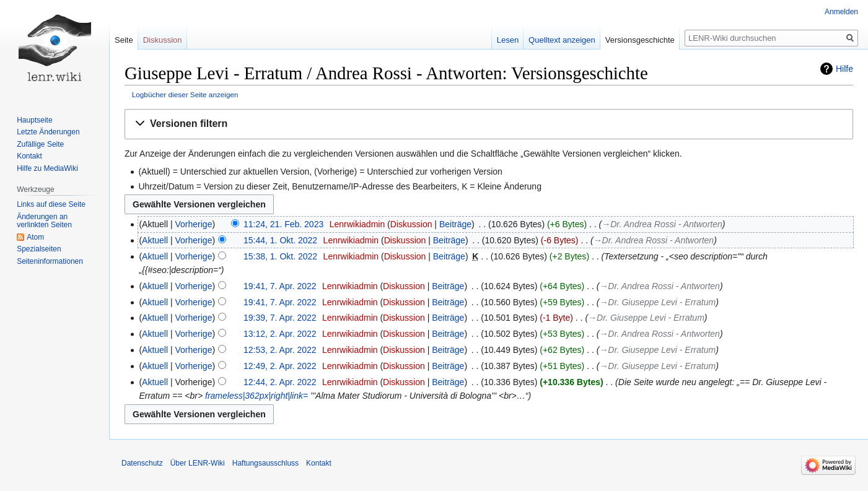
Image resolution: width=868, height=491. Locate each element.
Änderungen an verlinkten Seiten (44, 221)
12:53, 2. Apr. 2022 (280, 350)
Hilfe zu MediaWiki (47, 168)
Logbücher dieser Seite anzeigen (185, 94)
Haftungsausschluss (265, 463)
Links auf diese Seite (51, 204)
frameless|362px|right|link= (256, 396)
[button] (489, 124)
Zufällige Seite (40, 144)
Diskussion (411, 224)
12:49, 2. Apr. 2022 (280, 366)
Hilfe (844, 69)
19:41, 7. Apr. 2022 (280, 286)
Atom (35, 237)
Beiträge (455, 224)
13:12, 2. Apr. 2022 (280, 334)
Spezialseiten (39, 249)
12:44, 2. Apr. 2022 (280, 382)
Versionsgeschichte (640, 40)
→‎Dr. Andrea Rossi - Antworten (662, 224)
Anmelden (841, 12)
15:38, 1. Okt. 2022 (280, 256)
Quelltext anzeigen (562, 40)
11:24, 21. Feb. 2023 (283, 224)
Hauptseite (34, 120)
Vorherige (194, 224)
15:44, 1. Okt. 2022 (280, 240)
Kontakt (29, 156)
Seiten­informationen (50, 261)
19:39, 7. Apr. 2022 (280, 318)
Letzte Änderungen (48, 132)
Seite (124, 40)
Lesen (508, 40)
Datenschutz (142, 463)
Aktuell (155, 240)
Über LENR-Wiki (198, 463)
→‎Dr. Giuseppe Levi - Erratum (657, 302)
